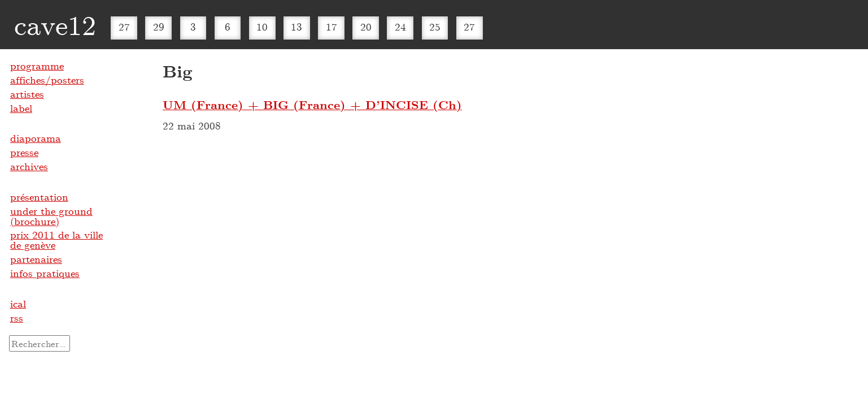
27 (124, 27)
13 (296, 27)
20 (366, 27)
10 (262, 27)
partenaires (36, 259)
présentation (39, 197)
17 (332, 27)
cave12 (55, 24)
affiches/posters (47, 80)
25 (435, 27)
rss (17, 318)
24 (400, 27)
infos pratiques (45, 273)
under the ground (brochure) (51, 216)
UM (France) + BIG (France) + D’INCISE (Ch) (312, 105)
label (21, 108)
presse (24, 152)
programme (37, 66)
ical (18, 304)
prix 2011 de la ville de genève (56, 240)
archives (29, 166)
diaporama (36, 138)
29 (159, 27)
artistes (27, 94)
